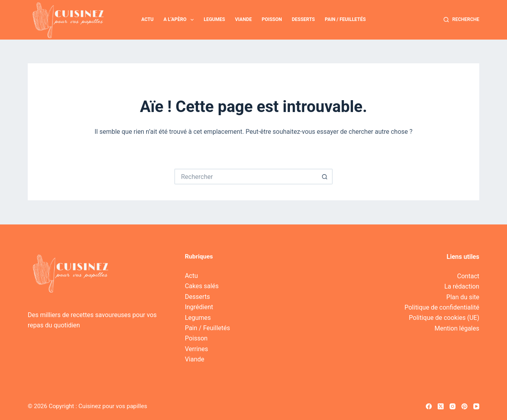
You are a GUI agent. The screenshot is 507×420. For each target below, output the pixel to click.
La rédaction (462, 286)
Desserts (303, 19)
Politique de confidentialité (442, 307)
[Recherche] (461, 20)
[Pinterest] (464, 406)
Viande (243, 19)
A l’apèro (180, 20)
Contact (468, 276)
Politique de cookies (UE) (444, 318)
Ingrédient (199, 307)
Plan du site (463, 297)
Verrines (197, 349)
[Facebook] (429, 406)
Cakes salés (202, 286)
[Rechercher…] (246, 177)
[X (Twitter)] (441, 406)
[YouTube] (476, 406)
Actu (148, 19)
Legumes (214, 19)
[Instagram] (453, 406)
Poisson (272, 19)
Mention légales (457, 328)
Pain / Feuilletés (345, 19)
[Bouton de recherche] (325, 177)
